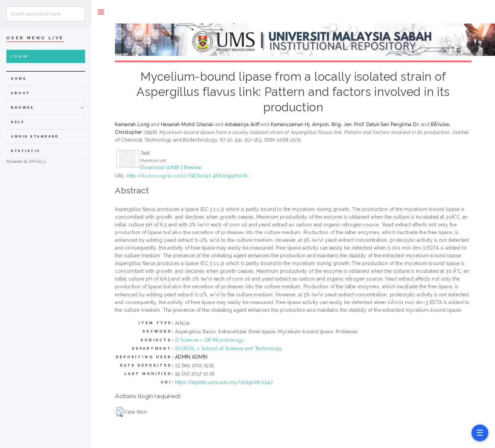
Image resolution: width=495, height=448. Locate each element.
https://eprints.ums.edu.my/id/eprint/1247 (224, 382)
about (20, 93)
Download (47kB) (160, 167)
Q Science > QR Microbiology (210, 340)
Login (19, 56)
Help (18, 122)
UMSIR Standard (35, 136)
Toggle (101, 12)
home (18, 79)
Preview (193, 167)
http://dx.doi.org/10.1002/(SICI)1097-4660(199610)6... (189, 176)
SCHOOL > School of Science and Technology (229, 348)
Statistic (26, 151)
